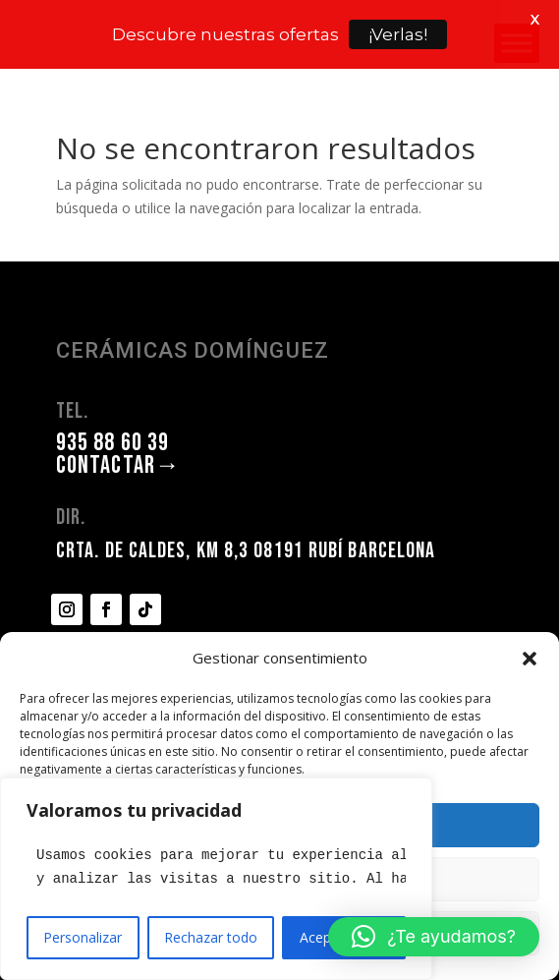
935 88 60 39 (112, 404)
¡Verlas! (398, 34)
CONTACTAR (118, 426)
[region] (216, 879)
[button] (530, 659)
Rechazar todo (211, 937)
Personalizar (83, 937)
